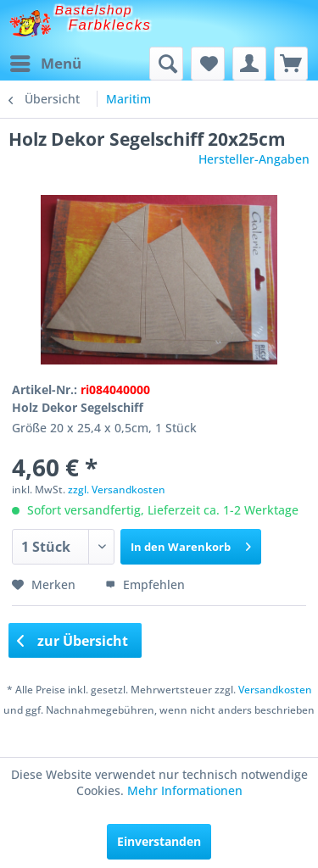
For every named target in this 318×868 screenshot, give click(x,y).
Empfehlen (145, 584)
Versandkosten (275, 690)
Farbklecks (110, 25)
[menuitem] (45, 64)
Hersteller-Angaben (254, 159)
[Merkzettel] (208, 64)
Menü (46, 61)
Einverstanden (159, 841)
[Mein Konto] (249, 64)
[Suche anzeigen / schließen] (166, 64)
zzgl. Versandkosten (117, 490)
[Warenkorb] (291, 64)
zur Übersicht (73, 641)
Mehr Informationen (185, 790)
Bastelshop (94, 10)
